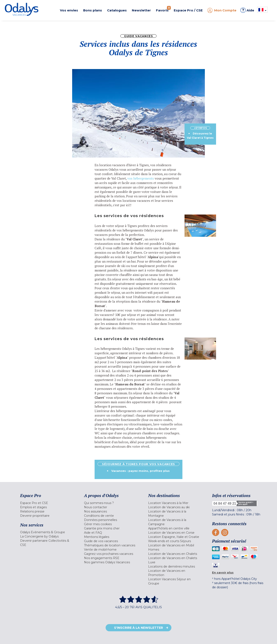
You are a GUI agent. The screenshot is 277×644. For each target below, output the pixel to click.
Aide (247, 10)
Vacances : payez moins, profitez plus (141, 471)
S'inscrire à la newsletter (138, 628)
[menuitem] (47, 503)
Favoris (163, 9)
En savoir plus (223, 572)
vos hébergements (141, 178)
